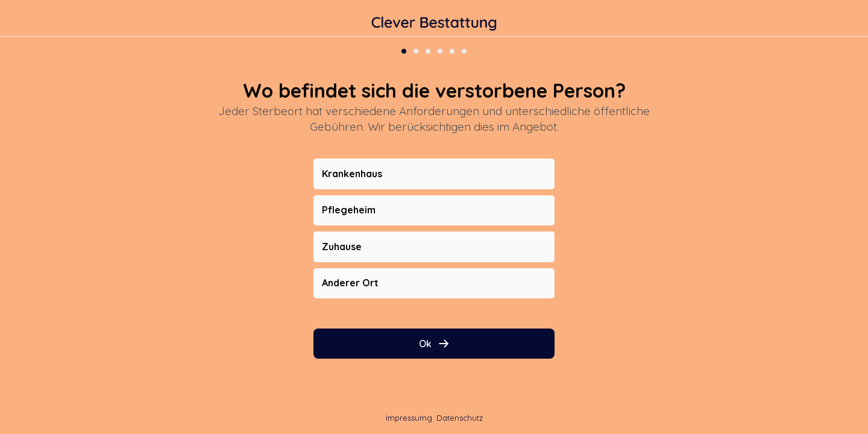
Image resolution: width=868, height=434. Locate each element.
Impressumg (409, 418)
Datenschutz (460, 418)
